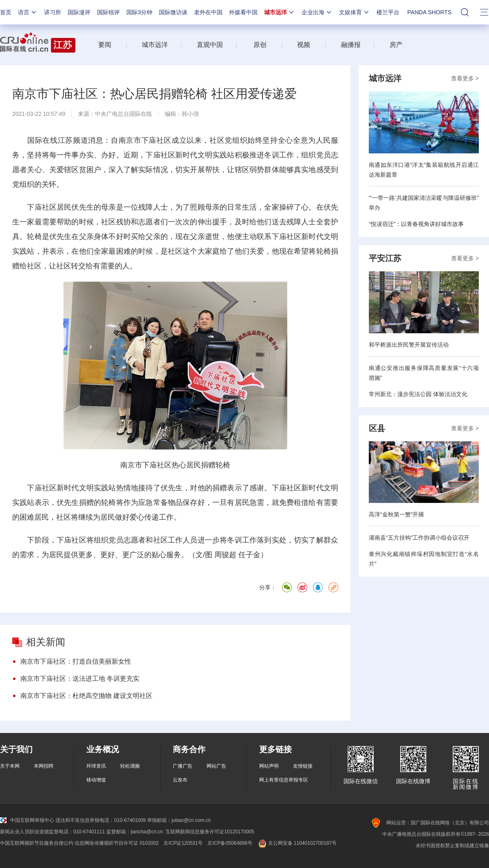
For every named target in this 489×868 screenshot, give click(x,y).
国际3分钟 (139, 12)
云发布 (180, 780)
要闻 (105, 45)
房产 (396, 45)
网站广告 (216, 766)
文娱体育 (355, 12)
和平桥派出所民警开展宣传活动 (409, 345)
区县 (377, 428)
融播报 (351, 45)
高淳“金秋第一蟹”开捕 (396, 514)
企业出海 (317, 12)
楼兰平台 (388, 12)
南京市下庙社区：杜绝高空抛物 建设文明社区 (86, 696)
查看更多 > (465, 78)
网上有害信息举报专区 (284, 780)
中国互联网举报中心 (27, 820)
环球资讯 (96, 766)
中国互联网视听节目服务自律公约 (37, 843)
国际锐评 (108, 12)
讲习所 (53, 12)
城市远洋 (280, 12)
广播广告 (183, 766)
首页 (6, 12)
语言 (28, 12)
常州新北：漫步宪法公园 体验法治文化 (418, 394)
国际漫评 (79, 12)
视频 (304, 45)
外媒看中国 (243, 12)
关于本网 (10, 766)
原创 (260, 45)
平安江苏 (385, 258)
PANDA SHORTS (430, 12)
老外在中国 (208, 12)
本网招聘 (44, 766)
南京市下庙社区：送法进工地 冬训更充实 (80, 679)
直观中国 (210, 45)
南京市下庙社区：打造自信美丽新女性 (76, 661)
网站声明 (269, 766)
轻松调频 (130, 766)
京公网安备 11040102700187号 (297, 843)
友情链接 (303, 766)
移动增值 (96, 780)
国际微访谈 (173, 12)
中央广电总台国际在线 (123, 114)
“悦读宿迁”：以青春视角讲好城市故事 (416, 224)
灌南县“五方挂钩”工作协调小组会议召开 (419, 538)
